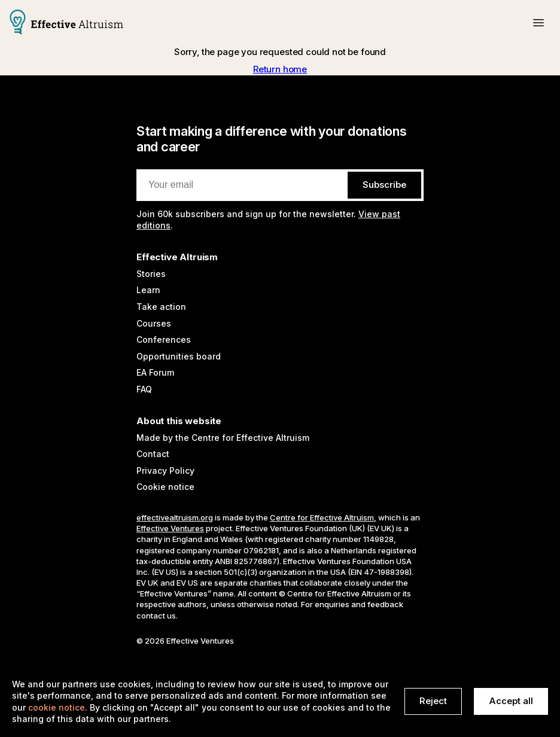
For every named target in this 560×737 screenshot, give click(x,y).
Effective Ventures (170, 528)
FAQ (144, 389)
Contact (153, 454)
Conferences (164, 339)
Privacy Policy (165, 470)
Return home (280, 69)
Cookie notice (165, 487)
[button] (538, 23)
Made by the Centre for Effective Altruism (223, 438)
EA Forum (155, 372)
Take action (161, 307)
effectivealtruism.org (175, 517)
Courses (154, 323)
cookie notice (57, 707)
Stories (151, 274)
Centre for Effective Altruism (322, 517)
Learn (148, 290)
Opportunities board (179, 356)
